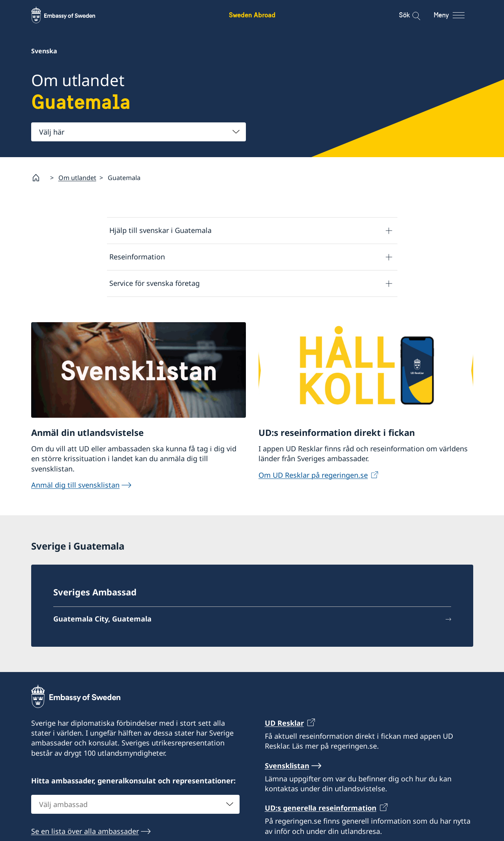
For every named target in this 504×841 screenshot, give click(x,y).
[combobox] (139, 132)
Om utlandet (77, 178)
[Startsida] (39, 178)
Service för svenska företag (155, 283)
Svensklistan (287, 766)
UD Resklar (284, 723)
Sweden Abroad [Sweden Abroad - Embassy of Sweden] (252, 15)
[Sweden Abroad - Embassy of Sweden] (71, 15)
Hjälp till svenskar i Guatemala (160, 231)
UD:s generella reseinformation (321, 808)
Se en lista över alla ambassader (85, 831)
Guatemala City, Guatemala (102, 619)
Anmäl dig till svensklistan (75, 485)
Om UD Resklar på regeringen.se (313, 475)
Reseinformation (137, 257)
